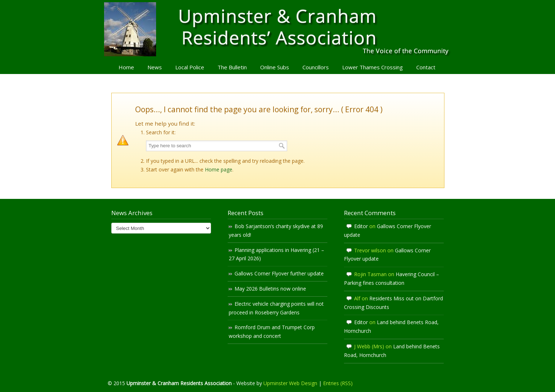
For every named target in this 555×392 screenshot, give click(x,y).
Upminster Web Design (290, 383)
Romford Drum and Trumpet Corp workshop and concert (272, 332)
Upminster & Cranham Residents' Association (277, 29)
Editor (361, 226)
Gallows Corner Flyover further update (279, 273)
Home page (219, 169)
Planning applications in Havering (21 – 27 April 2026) (276, 254)
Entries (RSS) (338, 383)
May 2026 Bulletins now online (270, 289)
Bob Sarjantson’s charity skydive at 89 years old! (276, 230)
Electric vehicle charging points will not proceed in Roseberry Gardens (276, 308)
